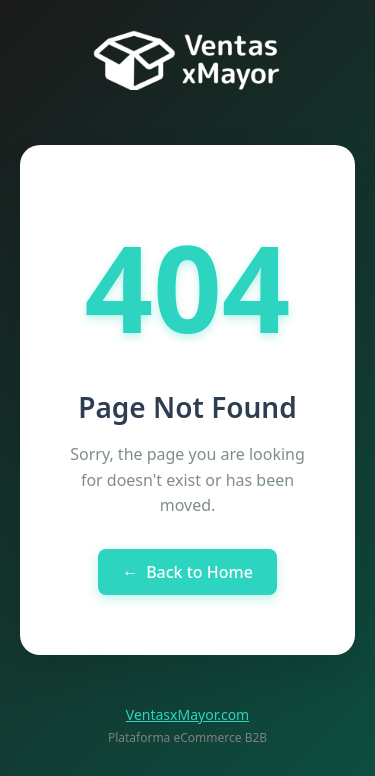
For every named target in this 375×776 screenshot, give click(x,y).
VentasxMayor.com (187, 714)
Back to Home (187, 572)
